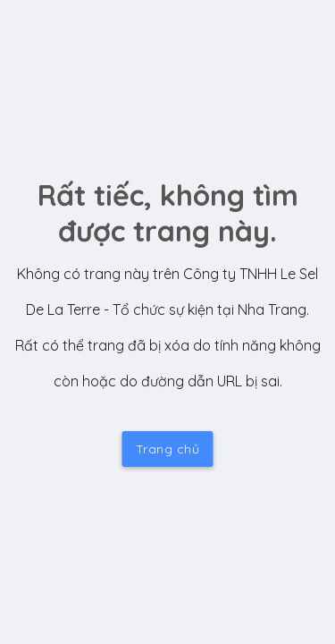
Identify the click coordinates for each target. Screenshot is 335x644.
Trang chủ (168, 449)
